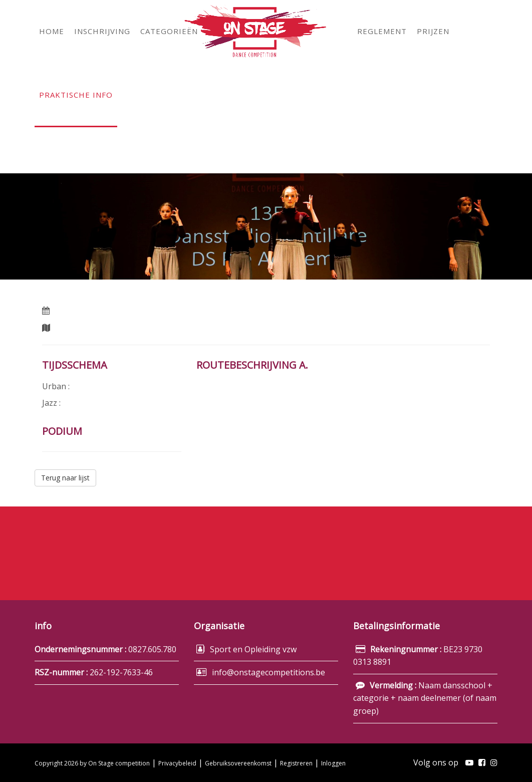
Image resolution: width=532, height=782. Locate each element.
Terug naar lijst (65, 478)
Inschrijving (425, 548)
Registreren (296, 763)
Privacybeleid (177, 763)
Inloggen (333, 763)
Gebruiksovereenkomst (238, 763)
